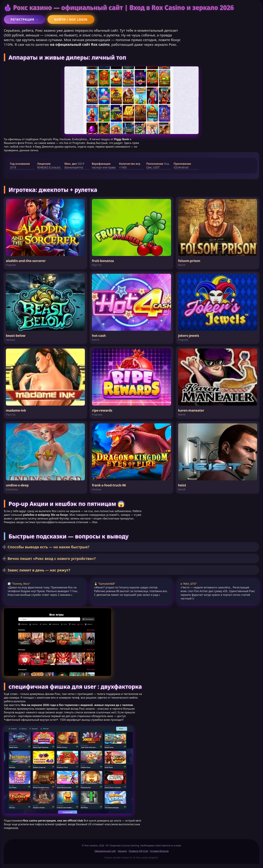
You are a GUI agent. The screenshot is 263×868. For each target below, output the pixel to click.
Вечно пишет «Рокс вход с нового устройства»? (52, 558)
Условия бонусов (159, 851)
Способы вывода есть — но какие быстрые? (48, 547)
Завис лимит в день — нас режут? (39, 570)
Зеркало (122, 851)
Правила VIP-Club (138, 851)
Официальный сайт (105, 851)
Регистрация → (24, 19)
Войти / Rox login (71, 19)
